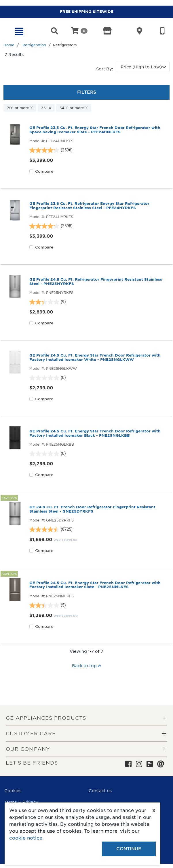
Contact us (100, 791)
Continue (129, 849)
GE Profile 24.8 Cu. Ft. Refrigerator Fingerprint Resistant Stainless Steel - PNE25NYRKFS (96, 282)
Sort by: (105, 69)
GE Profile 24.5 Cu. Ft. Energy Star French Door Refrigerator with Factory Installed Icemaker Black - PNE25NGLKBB (95, 433)
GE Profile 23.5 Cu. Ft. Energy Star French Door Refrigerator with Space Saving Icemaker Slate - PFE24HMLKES (95, 130)
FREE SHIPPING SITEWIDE (87, 12)
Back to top (87, 666)
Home (9, 45)
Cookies (13, 791)
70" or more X (20, 108)
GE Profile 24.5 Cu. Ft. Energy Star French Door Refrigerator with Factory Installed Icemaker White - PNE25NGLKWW (95, 357)
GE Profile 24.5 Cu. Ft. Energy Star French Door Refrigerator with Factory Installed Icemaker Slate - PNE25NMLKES (95, 585)
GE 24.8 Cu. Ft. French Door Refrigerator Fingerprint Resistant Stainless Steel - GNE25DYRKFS (92, 509)
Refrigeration (34, 45)
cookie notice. (26, 838)
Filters (87, 92)
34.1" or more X (74, 108)
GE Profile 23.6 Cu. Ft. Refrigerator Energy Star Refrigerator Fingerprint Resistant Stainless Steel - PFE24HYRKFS (89, 206)
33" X (46, 108)
